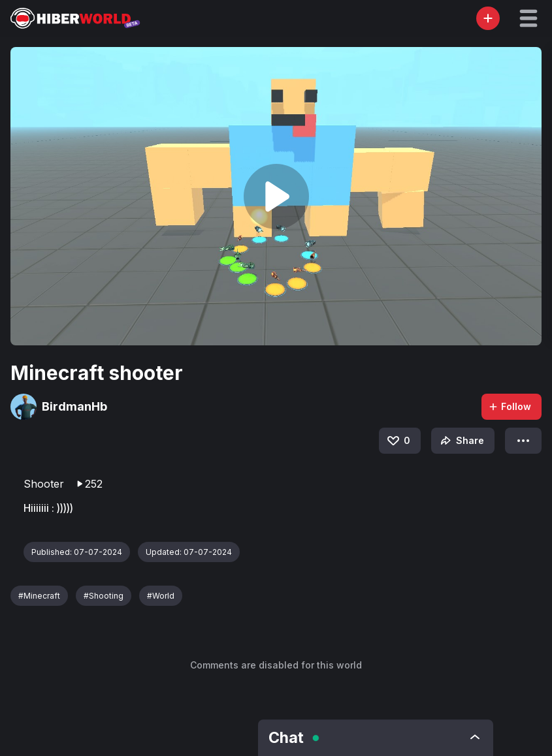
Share (461, 441)
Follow (510, 406)
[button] (528, 18)
